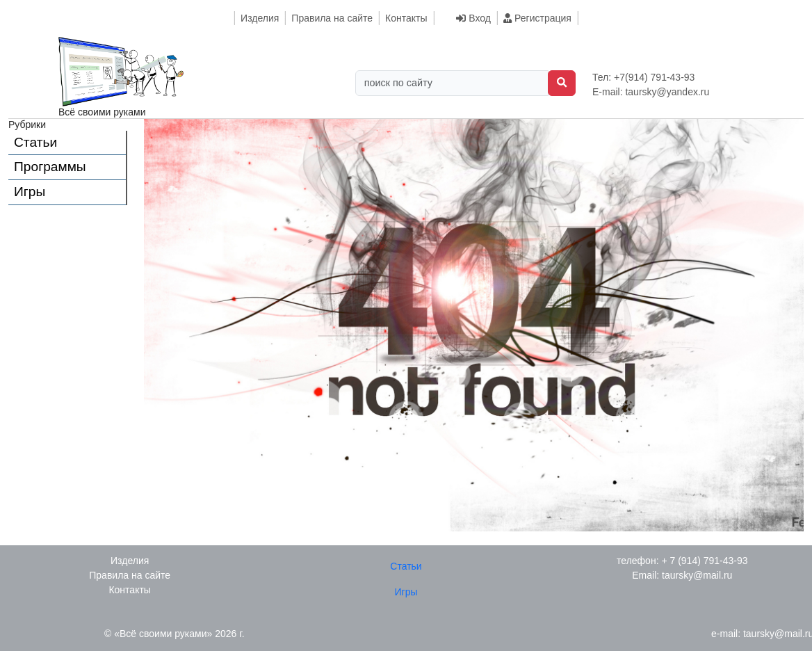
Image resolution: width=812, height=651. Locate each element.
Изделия (260, 18)
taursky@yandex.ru (667, 92)
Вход (473, 18)
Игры (30, 192)
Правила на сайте (332, 18)
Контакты (406, 18)
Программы (50, 167)
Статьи (35, 142)
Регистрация (537, 18)
